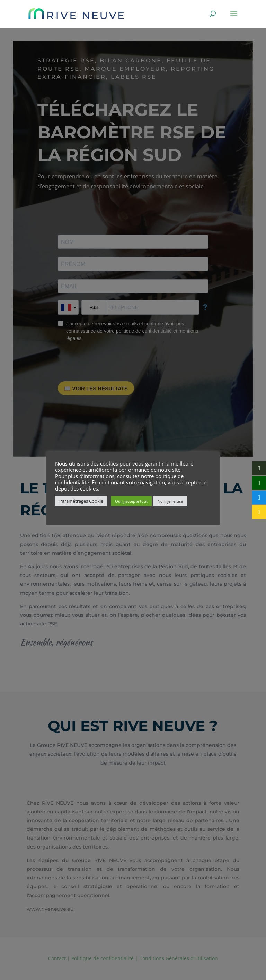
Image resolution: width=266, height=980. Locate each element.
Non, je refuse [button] (170, 501)
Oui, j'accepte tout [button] (131, 501)
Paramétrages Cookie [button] (81, 501)
